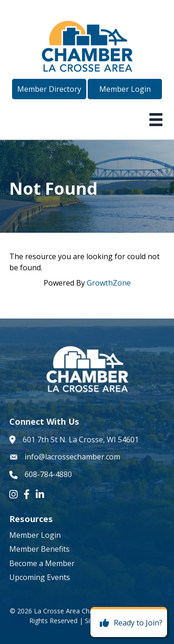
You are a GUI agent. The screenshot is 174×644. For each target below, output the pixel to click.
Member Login (35, 535)
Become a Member (42, 563)
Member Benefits (39, 549)
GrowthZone (109, 283)
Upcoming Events (40, 577)
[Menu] (156, 120)
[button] (49, 89)
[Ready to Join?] (129, 623)
